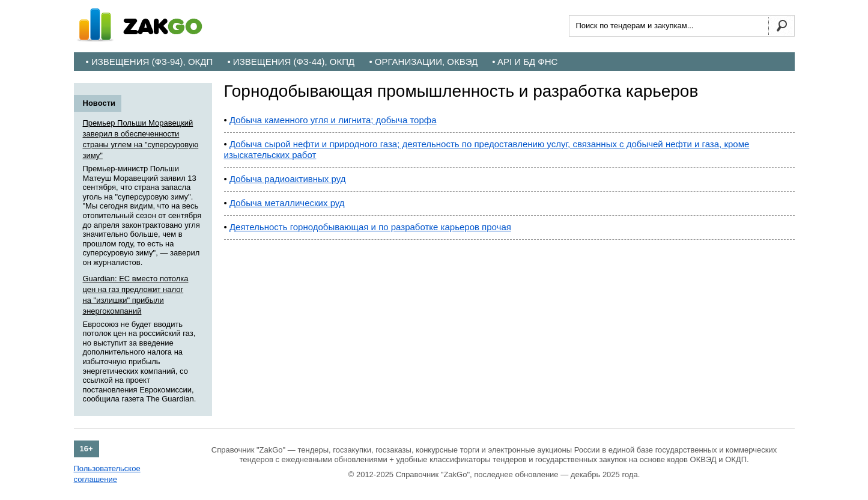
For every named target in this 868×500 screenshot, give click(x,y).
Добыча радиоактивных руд (287, 179)
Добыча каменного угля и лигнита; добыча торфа (333, 120)
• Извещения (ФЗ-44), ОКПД (291, 62)
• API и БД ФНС (525, 62)
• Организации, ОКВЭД (423, 62)
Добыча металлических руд (287, 203)
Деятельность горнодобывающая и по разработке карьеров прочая (370, 227)
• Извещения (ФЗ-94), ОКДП (150, 62)
